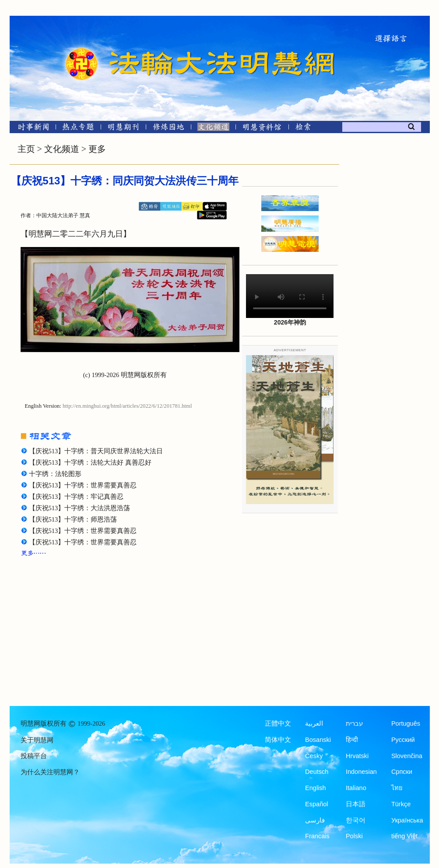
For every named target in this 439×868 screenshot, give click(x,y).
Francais (317, 836)
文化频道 (62, 149)
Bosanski (318, 740)
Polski (354, 836)
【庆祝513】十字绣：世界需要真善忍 (83, 485)
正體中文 (278, 723)
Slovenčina (407, 756)
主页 (26, 149)
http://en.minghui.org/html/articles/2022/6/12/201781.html (127, 406)
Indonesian (361, 772)
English (316, 788)
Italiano (356, 788)
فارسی (315, 820)
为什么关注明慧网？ (50, 772)
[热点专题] (78, 129)
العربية (314, 723)
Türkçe (401, 804)
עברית (354, 723)
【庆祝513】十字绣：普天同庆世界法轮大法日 (96, 451)
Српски (402, 772)
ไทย (397, 788)
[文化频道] (213, 129)
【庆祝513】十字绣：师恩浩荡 (73, 519)
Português (406, 723)
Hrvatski (357, 756)
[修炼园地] (168, 129)
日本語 (356, 804)
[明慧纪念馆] (262, 129)
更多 (97, 149)
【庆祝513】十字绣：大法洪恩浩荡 (80, 508)
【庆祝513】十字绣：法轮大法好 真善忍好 (90, 462)
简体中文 (278, 740)
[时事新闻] (31, 129)
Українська (407, 820)
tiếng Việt (404, 836)
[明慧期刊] (123, 129)
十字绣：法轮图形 (55, 474)
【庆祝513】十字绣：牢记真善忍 (76, 497)
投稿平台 (34, 756)
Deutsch (317, 772)
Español (316, 804)
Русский (403, 740)
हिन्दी (352, 740)
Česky (314, 756)
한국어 (356, 820)
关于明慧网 (37, 740)
